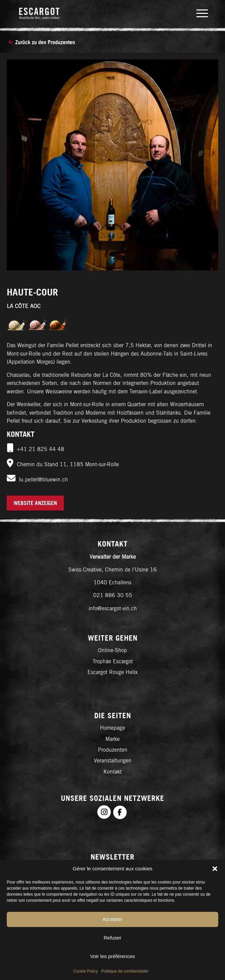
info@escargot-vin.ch (113, 608)
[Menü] (199, 13)
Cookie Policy (86, 971)
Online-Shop (112, 650)
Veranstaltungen (113, 761)
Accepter (112, 919)
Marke (112, 739)
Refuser (113, 938)
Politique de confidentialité (125, 971)
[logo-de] (93, 13)
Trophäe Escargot (113, 661)
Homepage (112, 728)
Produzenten (113, 750)
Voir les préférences (113, 956)
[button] (215, 869)
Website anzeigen (35, 503)
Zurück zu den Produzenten (42, 42)
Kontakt (112, 772)
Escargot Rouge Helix (112, 672)
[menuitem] (199, 13)
